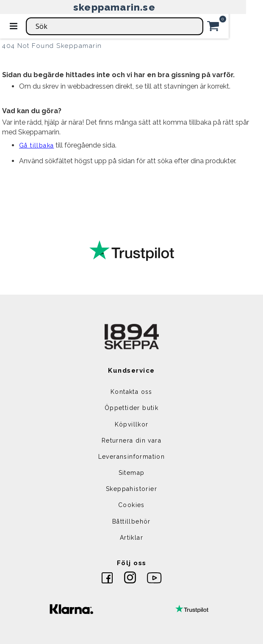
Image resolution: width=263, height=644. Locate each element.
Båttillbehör (131, 521)
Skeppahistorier (131, 489)
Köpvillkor (132, 424)
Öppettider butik (131, 408)
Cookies (131, 505)
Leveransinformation (132, 457)
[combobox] (115, 26)
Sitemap (132, 473)
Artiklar (131, 538)
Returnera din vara (131, 440)
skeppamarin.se (114, 7)
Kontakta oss (131, 392)
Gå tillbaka (36, 145)
